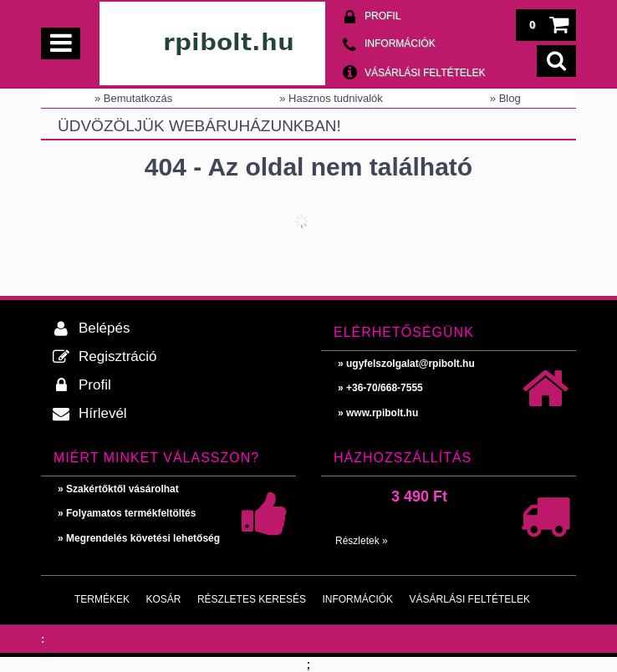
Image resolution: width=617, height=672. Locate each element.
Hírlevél (103, 413)
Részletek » (362, 541)
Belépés (104, 328)
